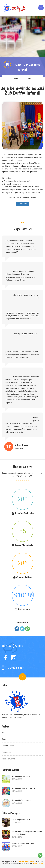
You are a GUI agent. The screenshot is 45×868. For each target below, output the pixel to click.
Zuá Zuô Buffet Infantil (27, 862)
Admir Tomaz (38, 863)
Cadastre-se (22, 752)
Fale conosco (22, 204)
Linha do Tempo (22, 745)
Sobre (29, 79)
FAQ (22, 732)
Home (16, 79)
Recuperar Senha (22, 759)
